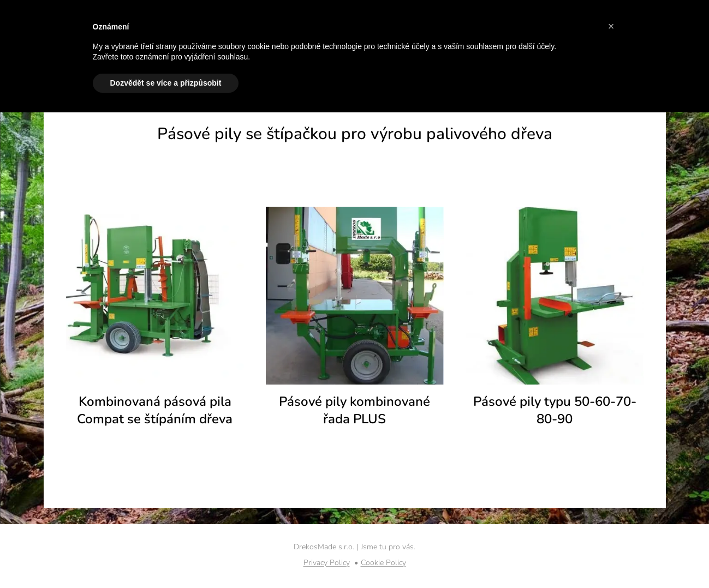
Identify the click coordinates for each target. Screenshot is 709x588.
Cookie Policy (383, 563)
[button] (611, 26)
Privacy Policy (327, 563)
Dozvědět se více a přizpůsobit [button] (166, 83)
